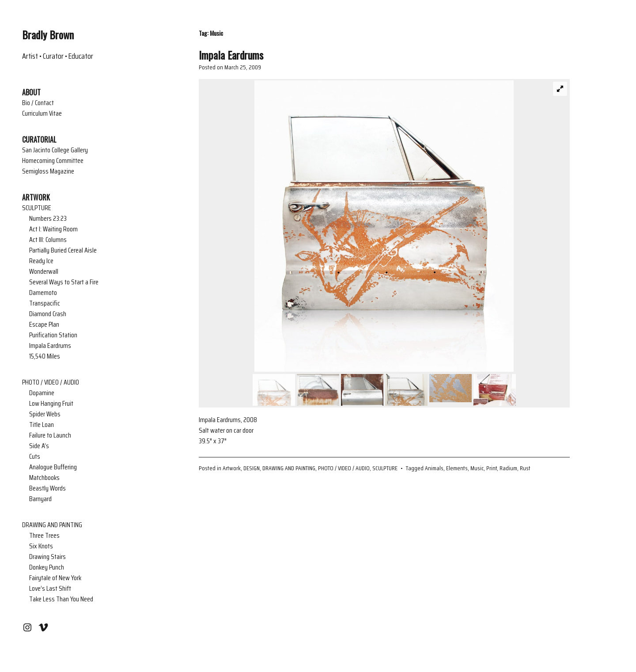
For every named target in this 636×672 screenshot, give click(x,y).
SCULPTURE (37, 208)
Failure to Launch (50, 435)
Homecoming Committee (53, 161)
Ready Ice (41, 261)
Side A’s (39, 446)
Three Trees (44, 536)
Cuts (35, 457)
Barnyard (40, 499)
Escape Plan (44, 325)
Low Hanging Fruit (51, 404)
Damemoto (43, 293)
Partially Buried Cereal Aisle (63, 250)
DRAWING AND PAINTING (52, 525)
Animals (434, 468)
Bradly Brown (48, 34)
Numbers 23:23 (48, 219)
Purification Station (53, 335)
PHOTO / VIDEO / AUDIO (51, 382)
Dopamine (42, 393)
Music (477, 468)
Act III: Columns (48, 240)
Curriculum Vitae (42, 113)
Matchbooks (44, 478)
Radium (508, 468)
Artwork (232, 468)
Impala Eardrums (50, 346)
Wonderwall (44, 272)
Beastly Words (47, 488)
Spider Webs (45, 414)
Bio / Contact (38, 103)
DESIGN (252, 468)
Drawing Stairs (47, 557)
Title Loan (42, 425)
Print (492, 468)
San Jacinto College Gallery (55, 150)
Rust (525, 468)
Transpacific (45, 303)
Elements (457, 468)
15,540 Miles (45, 356)
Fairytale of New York (55, 578)
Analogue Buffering (53, 467)
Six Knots (41, 546)
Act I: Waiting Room (53, 229)
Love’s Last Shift (50, 589)
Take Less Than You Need (61, 599)
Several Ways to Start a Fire (64, 282)
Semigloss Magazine (48, 171)
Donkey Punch (47, 567)
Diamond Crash (48, 314)
